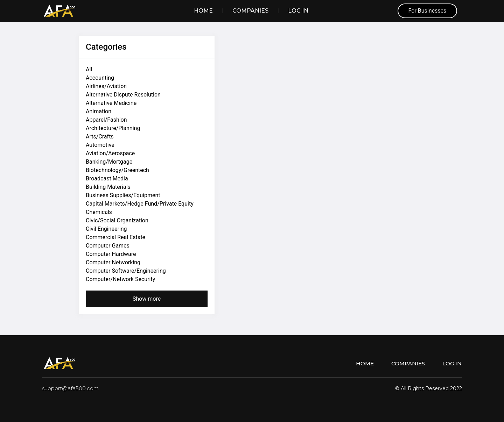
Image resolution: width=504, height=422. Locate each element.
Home (203, 11)
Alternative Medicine (111, 103)
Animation (99, 111)
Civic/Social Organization (117, 220)
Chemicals (99, 212)
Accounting (100, 78)
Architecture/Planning (113, 128)
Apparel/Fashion (106, 120)
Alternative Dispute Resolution (123, 95)
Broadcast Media (107, 178)
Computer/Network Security (120, 279)
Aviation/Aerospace (110, 153)
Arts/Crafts (100, 137)
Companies (250, 11)
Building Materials (108, 187)
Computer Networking (113, 262)
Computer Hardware (111, 254)
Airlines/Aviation (106, 86)
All (89, 69)
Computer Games (108, 246)
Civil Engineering (106, 229)
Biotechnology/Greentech (117, 170)
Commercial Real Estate (115, 237)
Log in (298, 11)
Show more (147, 299)
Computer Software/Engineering (126, 271)
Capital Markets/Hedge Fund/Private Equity (140, 204)
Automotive (100, 145)
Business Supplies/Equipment (123, 195)
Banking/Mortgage (109, 162)
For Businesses (428, 11)
